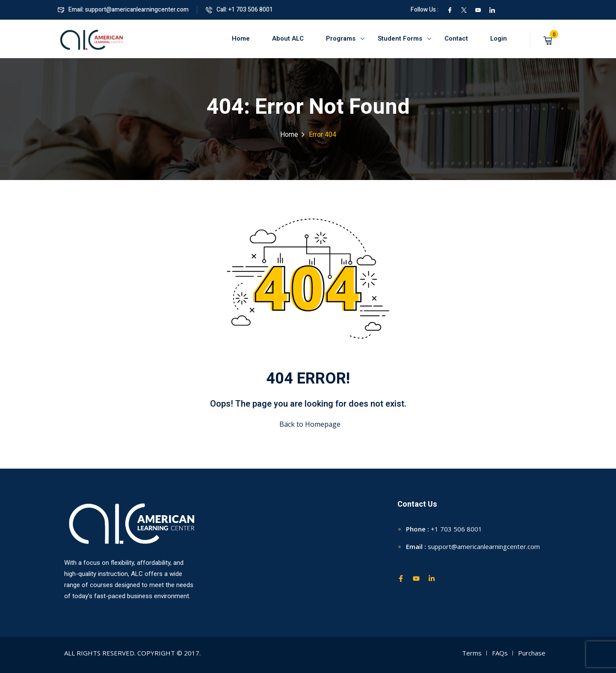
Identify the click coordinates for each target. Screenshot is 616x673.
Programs (341, 38)
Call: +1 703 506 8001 (239, 10)
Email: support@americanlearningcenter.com (123, 10)
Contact (456, 38)
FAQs (500, 653)
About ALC (288, 38)
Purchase (532, 653)
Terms (472, 653)
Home (241, 38)
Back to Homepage (308, 424)
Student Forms (400, 38)
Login (499, 38)
